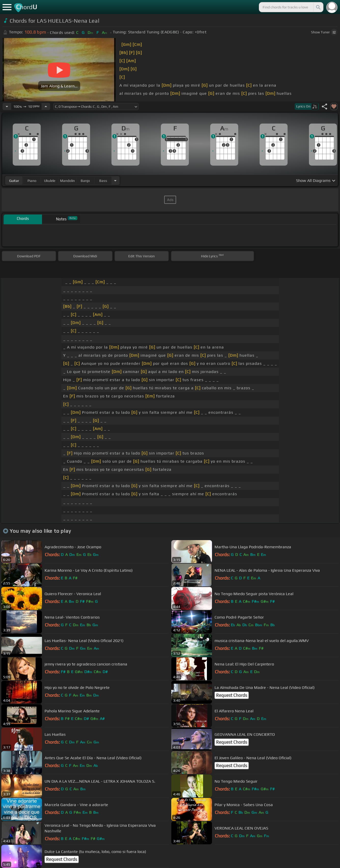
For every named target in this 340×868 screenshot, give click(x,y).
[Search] (318, 7)
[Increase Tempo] (46, 106)
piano (32, 181)
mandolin (67, 181)
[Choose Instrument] (115, 181)
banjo (85, 181)
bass (103, 181)
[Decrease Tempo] (7, 106)
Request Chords (232, 695)
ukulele (50, 181)
